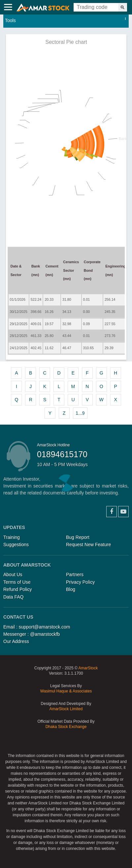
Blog (71, 589)
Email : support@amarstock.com (37, 627)
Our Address (16, 641)
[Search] (123, 7)
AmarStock (88, 668)
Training (12, 537)
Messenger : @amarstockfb (32, 634)
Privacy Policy (80, 582)
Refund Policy (17, 589)
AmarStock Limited (66, 709)
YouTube (123, 512)
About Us (13, 574)
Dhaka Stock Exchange (66, 727)
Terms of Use (17, 582)
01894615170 (62, 454)
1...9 (80, 413)
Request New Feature (88, 545)
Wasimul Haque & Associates (66, 691)
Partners (75, 574)
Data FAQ (13, 597)
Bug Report (78, 537)
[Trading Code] (96, 7)
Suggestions (16, 545)
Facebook (112, 512)
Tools (10, 20)
